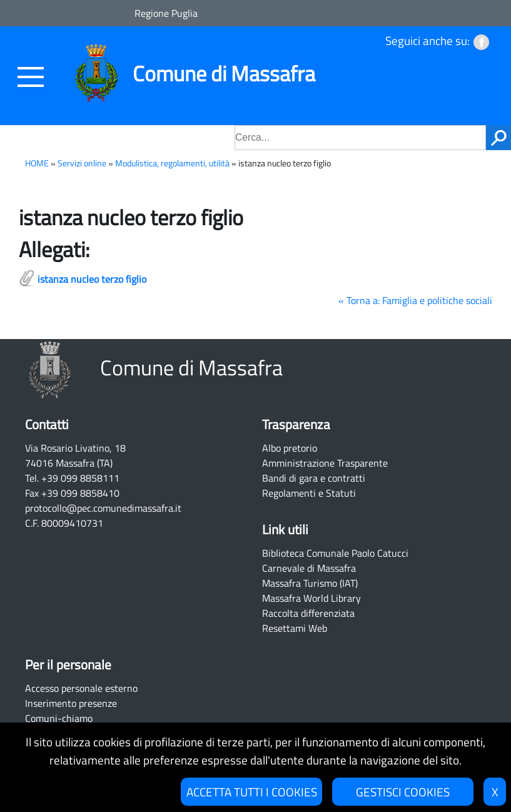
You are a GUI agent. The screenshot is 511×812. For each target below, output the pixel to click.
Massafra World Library (311, 598)
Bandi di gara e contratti (314, 478)
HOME (37, 163)
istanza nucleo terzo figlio (92, 279)
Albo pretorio (290, 448)
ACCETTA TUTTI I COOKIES (252, 792)
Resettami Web (295, 628)
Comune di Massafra (224, 74)
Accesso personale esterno (81, 688)
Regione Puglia (166, 13)
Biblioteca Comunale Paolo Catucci (335, 553)
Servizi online (82, 163)
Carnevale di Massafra (309, 568)
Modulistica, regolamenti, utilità (172, 163)
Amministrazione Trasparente (325, 463)
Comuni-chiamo (59, 718)
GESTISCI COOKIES (403, 792)
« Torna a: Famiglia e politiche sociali (415, 300)
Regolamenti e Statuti (309, 493)
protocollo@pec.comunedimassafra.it (103, 508)
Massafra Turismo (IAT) (310, 583)
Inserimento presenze (71, 703)
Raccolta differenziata (308, 613)
